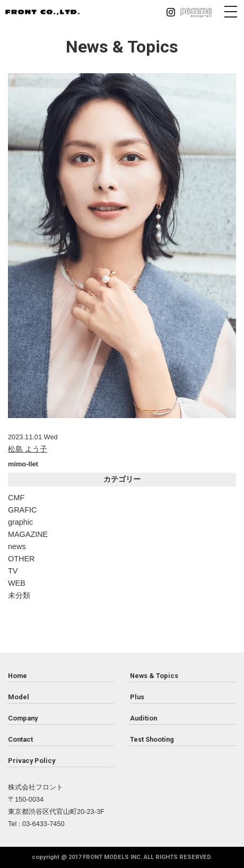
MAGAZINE (28, 534)
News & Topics (154, 676)
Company (23, 718)
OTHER (21, 559)
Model (19, 697)
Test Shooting (152, 739)
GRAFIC (22, 510)
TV (13, 571)
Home (18, 676)
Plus (137, 697)
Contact (20, 739)
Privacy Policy (32, 761)
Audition (143, 718)
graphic (20, 522)
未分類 (19, 595)
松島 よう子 (28, 449)
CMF (16, 498)
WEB (17, 583)
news (17, 546)
